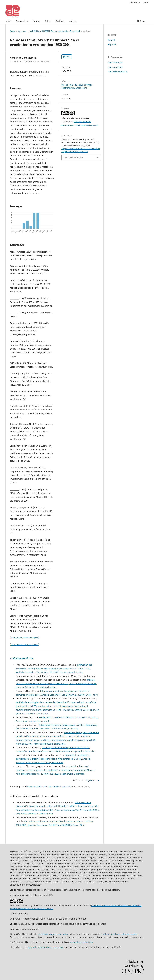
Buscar (36, 21)
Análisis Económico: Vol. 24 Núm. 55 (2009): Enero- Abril (70, 695)
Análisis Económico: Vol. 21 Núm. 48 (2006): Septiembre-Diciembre (62, 751)
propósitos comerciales (81, 942)
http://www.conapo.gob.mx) (25, 644)
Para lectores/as (115, 63)
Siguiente (91, 780)
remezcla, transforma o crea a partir (46, 947)
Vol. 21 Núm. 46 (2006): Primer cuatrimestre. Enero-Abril (55, 31)
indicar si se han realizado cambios (120, 934)
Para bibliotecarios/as (118, 72)
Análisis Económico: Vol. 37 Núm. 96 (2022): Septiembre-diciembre (49, 672)
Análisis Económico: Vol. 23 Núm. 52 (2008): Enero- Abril (56, 825)
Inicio (8, 21)
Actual (48, 21)
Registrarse (135, 2)
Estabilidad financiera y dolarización (57, 725)
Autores (73, 21)
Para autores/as (115, 67)
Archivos (60, 21)
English (112, 40)
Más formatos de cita (73, 158)
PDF (68, 57)
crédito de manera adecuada (53, 934)
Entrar (146, 2)
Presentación (46, 717)
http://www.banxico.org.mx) (25, 638)
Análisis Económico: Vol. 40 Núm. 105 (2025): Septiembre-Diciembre (50, 774)
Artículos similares (22, 658)
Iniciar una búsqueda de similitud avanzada (49, 787)
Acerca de (21, 21)
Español (112, 44)
